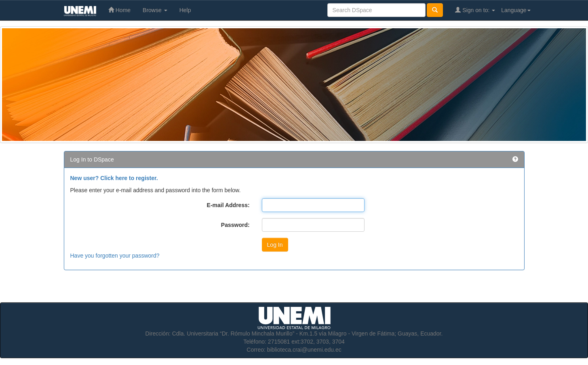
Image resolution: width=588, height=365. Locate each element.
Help (185, 10)
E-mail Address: (228, 205)
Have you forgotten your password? (115, 256)
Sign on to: (475, 10)
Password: (235, 225)
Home (119, 10)
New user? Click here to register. (114, 178)
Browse (155, 10)
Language (516, 10)
